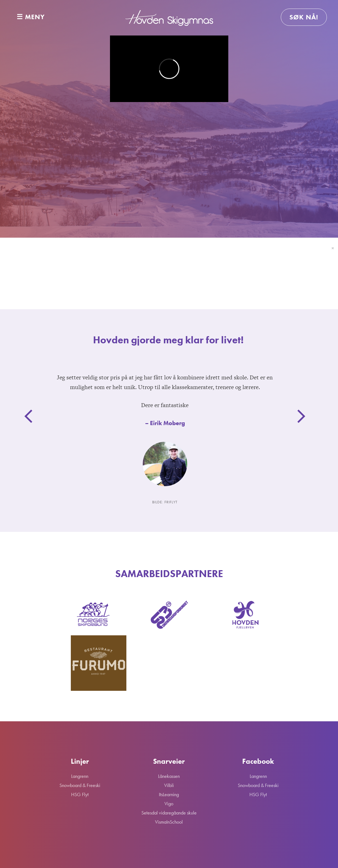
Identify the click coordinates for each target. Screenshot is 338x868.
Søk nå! (304, 17)
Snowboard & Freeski (153, 173)
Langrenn (82, 173)
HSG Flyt (221, 173)
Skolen (261, 173)
